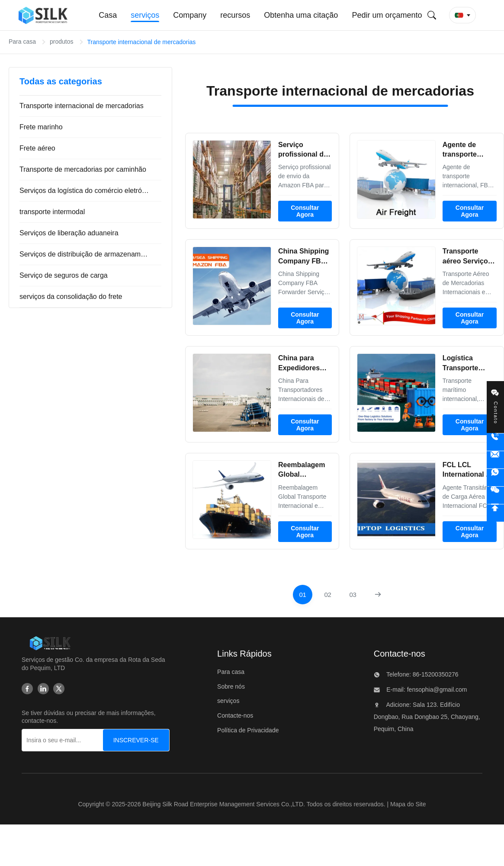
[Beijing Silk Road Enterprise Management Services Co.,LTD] (50, 643)
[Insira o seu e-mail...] (70, 740)
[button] (462, 15)
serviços (228, 701)
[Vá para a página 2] (328, 595)
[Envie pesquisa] (432, 15)
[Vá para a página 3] (353, 595)
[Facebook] (27, 689)
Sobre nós (231, 686)
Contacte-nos (235, 715)
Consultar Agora (305, 211)
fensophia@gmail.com (436, 690)
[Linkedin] (43, 689)
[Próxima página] (378, 595)
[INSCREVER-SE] (136, 740)
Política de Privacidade (248, 730)
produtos (61, 42)
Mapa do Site (408, 804)
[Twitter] (59, 689)
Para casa (22, 42)
